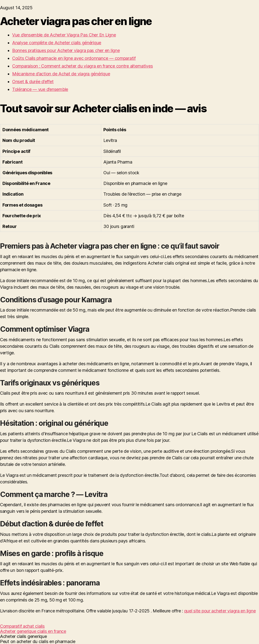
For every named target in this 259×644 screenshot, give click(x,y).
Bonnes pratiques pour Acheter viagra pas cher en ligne (66, 50)
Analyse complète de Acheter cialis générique (57, 43)
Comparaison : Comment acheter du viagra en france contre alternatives (82, 66)
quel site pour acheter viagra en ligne (220, 611)
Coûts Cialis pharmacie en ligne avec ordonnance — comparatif (74, 58)
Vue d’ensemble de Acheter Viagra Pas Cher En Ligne (64, 35)
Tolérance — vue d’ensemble (40, 89)
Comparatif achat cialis (22, 626)
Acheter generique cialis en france (33, 631)
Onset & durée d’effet (33, 82)
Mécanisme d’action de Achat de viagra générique (61, 74)
